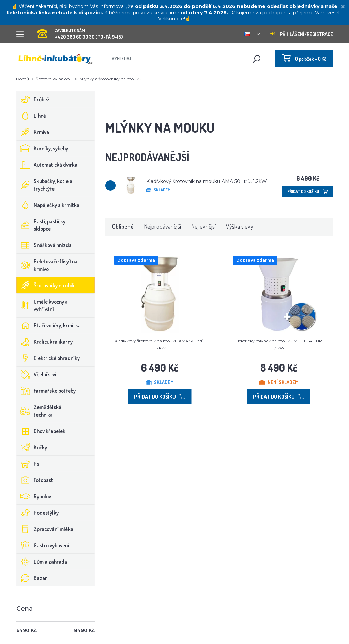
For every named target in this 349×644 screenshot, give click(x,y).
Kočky (32, 447)
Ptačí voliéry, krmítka (49, 325)
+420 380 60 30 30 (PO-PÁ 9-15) (80, 32)
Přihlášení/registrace (302, 34)
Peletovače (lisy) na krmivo (47, 265)
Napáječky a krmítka (48, 205)
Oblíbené (123, 226)
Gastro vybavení (43, 545)
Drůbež (33, 99)
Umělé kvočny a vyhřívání (42, 305)
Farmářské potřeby (46, 391)
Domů (22, 79)
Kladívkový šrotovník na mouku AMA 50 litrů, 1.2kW (207, 181)
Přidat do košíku (308, 191)
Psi (28, 464)
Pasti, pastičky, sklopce (42, 225)
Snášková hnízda (44, 245)
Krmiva (33, 132)
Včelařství (36, 374)
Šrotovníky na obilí (54, 79)
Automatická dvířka (47, 165)
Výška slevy (240, 226)
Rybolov (34, 496)
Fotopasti (35, 480)
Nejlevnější (203, 226)
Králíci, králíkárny (45, 342)
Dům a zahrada (42, 562)
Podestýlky (38, 513)
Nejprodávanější (162, 226)
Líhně (31, 116)
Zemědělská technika (39, 411)
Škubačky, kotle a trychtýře (44, 185)
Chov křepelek (41, 431)
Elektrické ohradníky (48, 358)
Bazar (32, 578)
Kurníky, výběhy (42, 148)
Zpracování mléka (45, 529)
